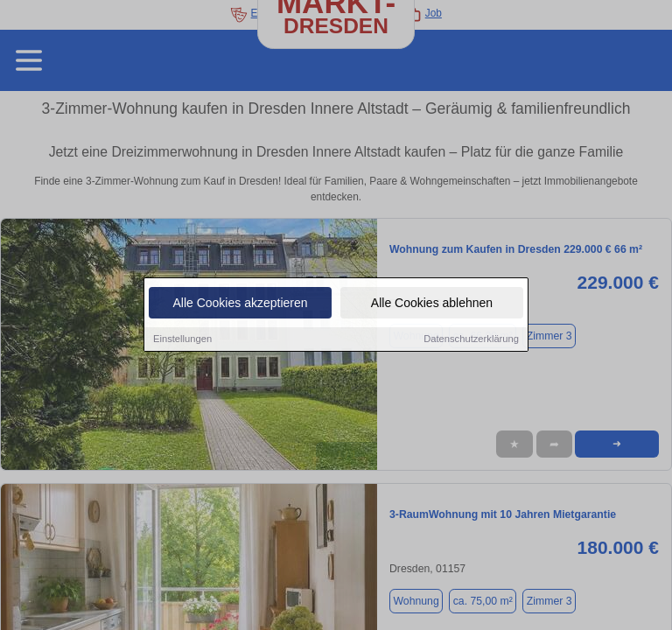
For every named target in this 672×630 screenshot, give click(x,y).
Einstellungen (182, 340)
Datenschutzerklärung (471, 340)
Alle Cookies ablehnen (432, 304)
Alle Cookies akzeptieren (240, 304)
